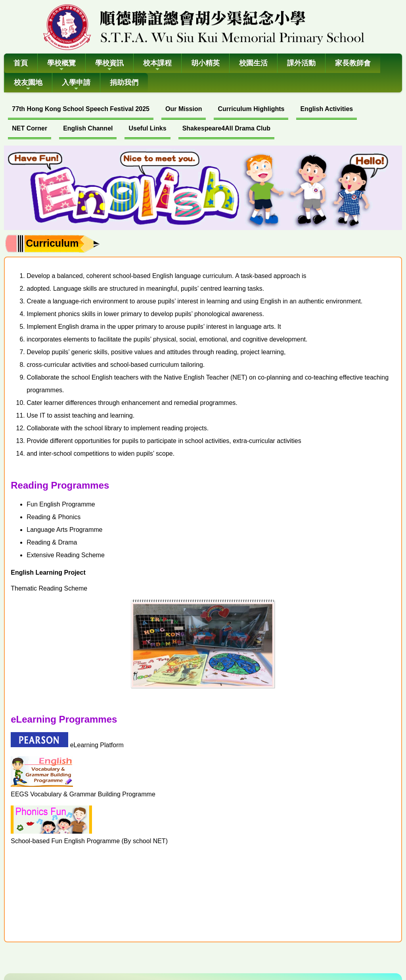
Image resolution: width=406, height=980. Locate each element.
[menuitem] (81, 110)
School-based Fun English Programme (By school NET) (89, 841)
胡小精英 (205, 63)
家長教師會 (353, 63)
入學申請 (76, 85)
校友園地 (28, 85)
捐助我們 (124, 82)
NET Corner (30, 128)
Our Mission (184, 109)
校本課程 (157, 66)
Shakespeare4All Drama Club (226, 128)
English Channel (88, 128)
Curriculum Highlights (251, 109)
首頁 (21, 63)
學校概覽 (61, 66)
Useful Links (147, 128)
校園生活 (253, 63)
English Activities (327, 109)
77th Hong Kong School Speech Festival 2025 (81, 109)
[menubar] (203, 120)
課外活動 (301, 63)
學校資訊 (109, 66)
